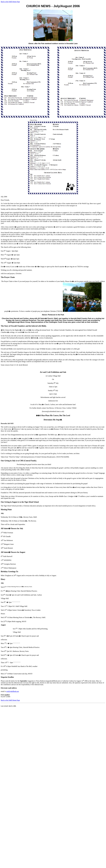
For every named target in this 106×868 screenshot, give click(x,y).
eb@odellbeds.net (13, 691)
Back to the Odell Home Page (10, 2)
